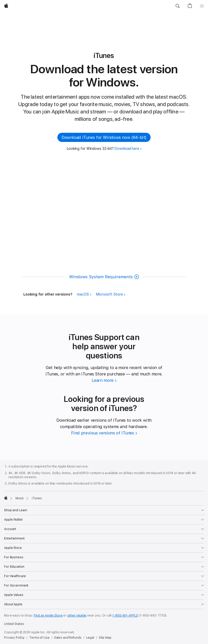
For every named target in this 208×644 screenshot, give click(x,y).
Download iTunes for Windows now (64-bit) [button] (104, 137)
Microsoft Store (109, 294)
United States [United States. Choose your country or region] (14, 624)
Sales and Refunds (68, 638)
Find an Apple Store (48, 616)
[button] (178, 6)
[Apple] (6, 6)
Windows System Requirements (101, 277)
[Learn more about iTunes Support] (104, 380)
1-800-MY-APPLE (125, 616)
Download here (127, 149)
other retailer (77, 616)
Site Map (105, 638)
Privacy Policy (14, 638)
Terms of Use (39, 638)
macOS (83, 294)
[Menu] (202, 6)
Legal (90, 638)
